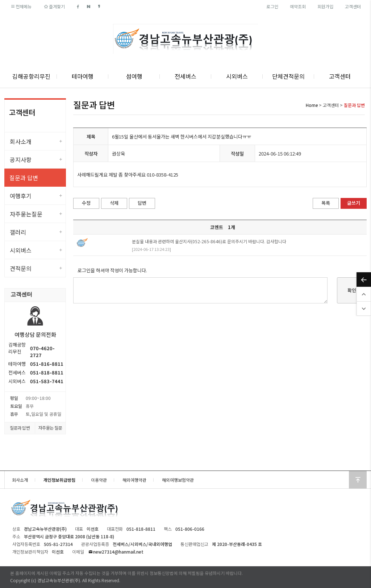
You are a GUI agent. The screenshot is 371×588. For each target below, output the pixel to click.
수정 (86, 203)
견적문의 (21, 268)
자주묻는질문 (26, 214)
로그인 (272, 6)
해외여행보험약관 (178, 480)
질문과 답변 (24, 178)
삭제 (114, 203)
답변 (142, 203)
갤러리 (18, 232)
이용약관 (99, 480)
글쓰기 (354, 203)
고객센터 (353, 6)
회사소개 (21, 141)
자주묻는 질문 (50, 428)
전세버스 (185, 76)
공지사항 (21, 160)
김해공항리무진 (31, 76)
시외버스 (237, 76)
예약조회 (298, 6)
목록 (326, 203)
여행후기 (21, 196)
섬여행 (134, 76)
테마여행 (83, 76)
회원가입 (325, 6)
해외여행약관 (134, 480)
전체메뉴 (21, 6)
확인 (352, 290)
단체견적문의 (288, 76)
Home (312, 105)
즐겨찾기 (54, 6)
